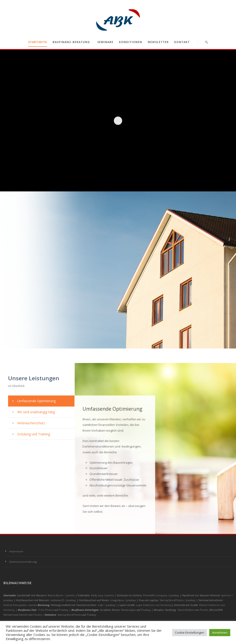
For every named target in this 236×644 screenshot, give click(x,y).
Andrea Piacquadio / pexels (21, 605)
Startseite (38, 42)
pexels (110, 595)
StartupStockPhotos (69, 615)
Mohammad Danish (15, 615)
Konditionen (131, 42)
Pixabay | (65, 610)
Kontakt (182, 42)
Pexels (204, 610)
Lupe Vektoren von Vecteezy (154, 605)
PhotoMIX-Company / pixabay (161, 595)
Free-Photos (46, 610)
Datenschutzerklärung (23, 562)
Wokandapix (128, 610)
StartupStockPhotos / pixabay (178, 600)
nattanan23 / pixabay (63, 600)
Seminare (105, 42)
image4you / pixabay (123, 600)
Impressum (16, 551)
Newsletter (158, 42)
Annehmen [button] (220, 632)
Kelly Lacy (97, 595)
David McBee (186, 610)
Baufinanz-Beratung (71, 42)
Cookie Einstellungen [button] (190, 632)
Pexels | (39, 615)
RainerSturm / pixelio (61, 595)
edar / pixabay (107, 605)
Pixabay (146, 610)
